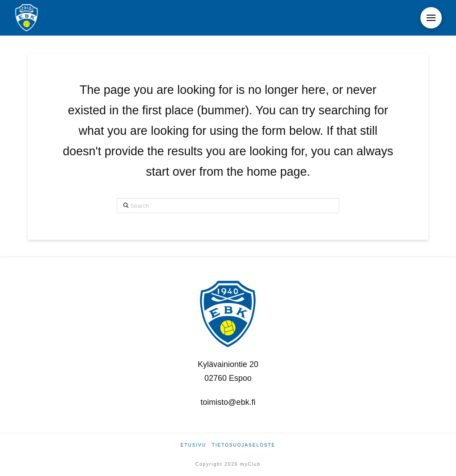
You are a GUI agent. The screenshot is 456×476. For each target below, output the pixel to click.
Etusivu (193, 445)
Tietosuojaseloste (244, 445)
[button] (431, 18)
